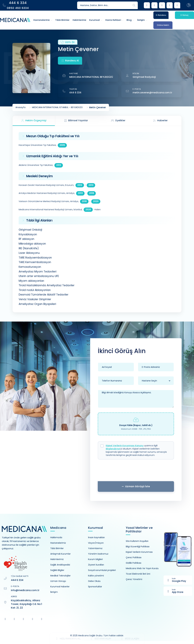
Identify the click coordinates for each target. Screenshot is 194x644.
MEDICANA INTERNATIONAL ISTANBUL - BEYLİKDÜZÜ (57, 107)
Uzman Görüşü (58, 581)
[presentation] (136, 471)
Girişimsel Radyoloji (144, 77)
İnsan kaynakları (96, 537)
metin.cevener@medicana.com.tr (152, 93)
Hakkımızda (56, 537)
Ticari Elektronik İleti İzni (138, 574)
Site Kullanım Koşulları (137, 541)
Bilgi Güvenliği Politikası (138, 547)
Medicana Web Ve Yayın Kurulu (142, 568)
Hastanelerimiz (58, 543)
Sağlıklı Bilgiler (57, 570)
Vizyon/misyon (96, 543)
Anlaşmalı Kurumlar (60, 554)
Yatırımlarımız (95, 548)
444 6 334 (75, 93)
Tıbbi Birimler (57, 548)
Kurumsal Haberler (60, 587)
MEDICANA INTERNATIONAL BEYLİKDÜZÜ (91, 77)
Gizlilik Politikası (134, 563)
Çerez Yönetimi (134, 579)
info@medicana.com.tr (25, 590)
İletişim (54, 592)
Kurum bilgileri (95, 559)
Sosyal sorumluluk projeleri (102, 570)
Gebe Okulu (94, 581)
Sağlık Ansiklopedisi (60, 565)
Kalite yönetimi (96, 576)
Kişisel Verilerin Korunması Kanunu (125, 446)
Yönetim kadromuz (98, 554)
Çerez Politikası (134, 557)
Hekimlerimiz (57, 559)
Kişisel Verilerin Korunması (139, 552)
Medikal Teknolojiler (60, 576)
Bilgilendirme (113, 449)
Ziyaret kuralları (96, 565)
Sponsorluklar (95, 587)
